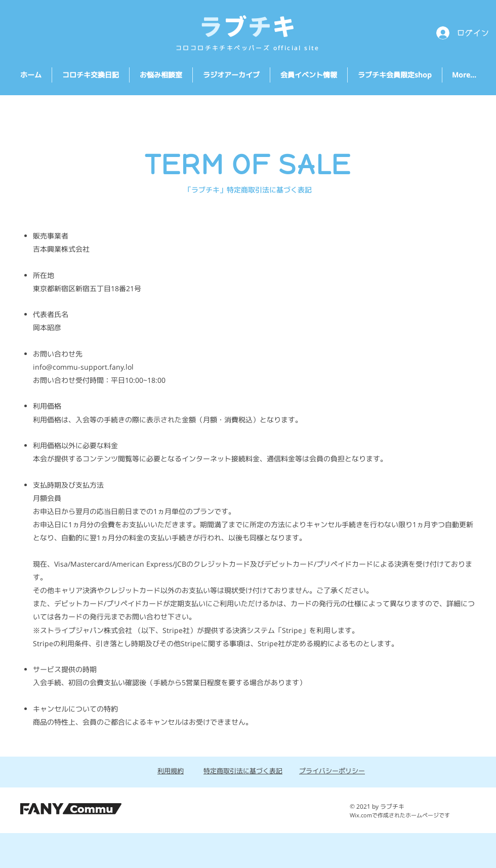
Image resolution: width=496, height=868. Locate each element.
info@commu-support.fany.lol (83, 367)
